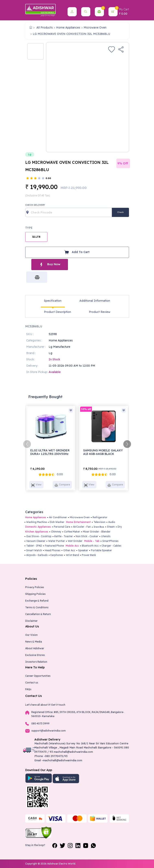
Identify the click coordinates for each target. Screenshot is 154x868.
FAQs (28, 689)
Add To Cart (77, 252)
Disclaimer (31, 621)
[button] (72, 12)
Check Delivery (35, 205)
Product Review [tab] (100, 312)
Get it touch (58, 705)
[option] (36, 51)
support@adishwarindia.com (49, 731)
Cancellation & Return (38, 614)
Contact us (32, 683)
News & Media (34, 642)
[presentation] (27, 444)
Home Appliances (68, 28)
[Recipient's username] (69, 212)
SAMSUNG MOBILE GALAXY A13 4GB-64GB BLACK (103, 452)
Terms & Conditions (37, 607)
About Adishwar (35, 648)
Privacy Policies (35, 587)
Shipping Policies (35, 594)
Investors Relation (36, 662)
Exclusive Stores (35, 655)
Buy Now (50, 265)
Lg (30, 154)
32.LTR (36, 237)
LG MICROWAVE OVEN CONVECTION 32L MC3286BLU (71, 34)
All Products (45, 28)
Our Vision (31, 635)
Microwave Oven (95, 28)
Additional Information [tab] (95, 301)
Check (120, 212)
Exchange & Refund (37, 601)
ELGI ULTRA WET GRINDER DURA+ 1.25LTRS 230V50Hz (50, 452)
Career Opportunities (38, 676)
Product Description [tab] (57, 312)
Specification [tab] (53, 301)
